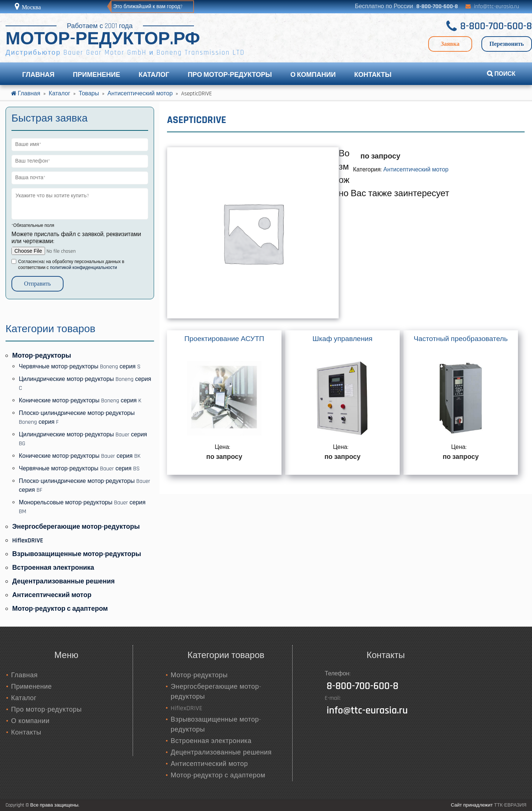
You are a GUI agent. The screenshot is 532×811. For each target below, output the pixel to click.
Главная (38, 75)
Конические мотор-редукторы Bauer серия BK (80, 456)
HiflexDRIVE (28, 540)
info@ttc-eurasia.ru (497, 6)
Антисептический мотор (416, 170)
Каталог (154, 75)
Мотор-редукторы (42, 356)
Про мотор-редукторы (230, 75)
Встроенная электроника (53, 568)
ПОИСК (501, 74)
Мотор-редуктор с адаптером (60, 609)
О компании (313, 75)
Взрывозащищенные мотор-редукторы (77, 554)
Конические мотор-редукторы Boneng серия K (80, 401)
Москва (31, 7)
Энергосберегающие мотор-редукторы (76, 527)
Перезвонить (507, 44)
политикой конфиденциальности (83, 268)
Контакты (373, 75)
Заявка (450, 44)
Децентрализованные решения (64, 581)
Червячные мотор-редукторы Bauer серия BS (79, 469)
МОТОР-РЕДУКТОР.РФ (103, 39)
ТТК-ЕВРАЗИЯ (510, 805)
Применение (96, 75)
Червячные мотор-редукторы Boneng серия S (80, 367)
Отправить (37, 284)
